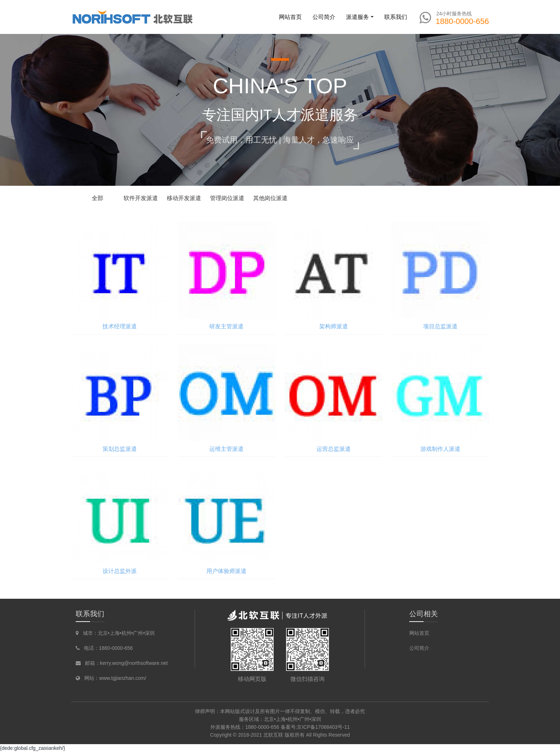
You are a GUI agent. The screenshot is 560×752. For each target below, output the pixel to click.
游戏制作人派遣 (440, 449)
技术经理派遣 (120, 326)
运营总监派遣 (334, 449)
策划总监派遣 (120, 449)
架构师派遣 (334, 326)
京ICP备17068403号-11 (323, 727)
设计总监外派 (120, 571)
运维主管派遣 (226, 449)
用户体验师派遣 (226, 571)
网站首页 (290, 17)
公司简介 (419, 648)
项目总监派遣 (440, 326)
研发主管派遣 (226, 326)
